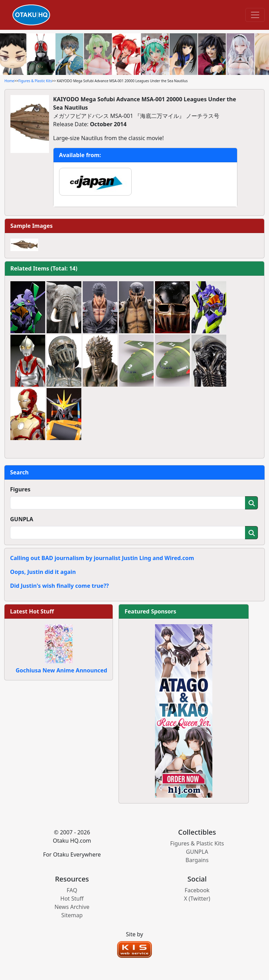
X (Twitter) (197, 899)
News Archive (72, 907)
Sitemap (72, 915)
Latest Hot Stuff (32, 611)
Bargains (197, 860)
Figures (20, 489)
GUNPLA (22, 519)
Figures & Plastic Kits (35, 81)
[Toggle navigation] (255, 15)
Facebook (197, 890)
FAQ (72, 890)
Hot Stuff (72, 899)
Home (9, 81)
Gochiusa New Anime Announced (61, 670)
